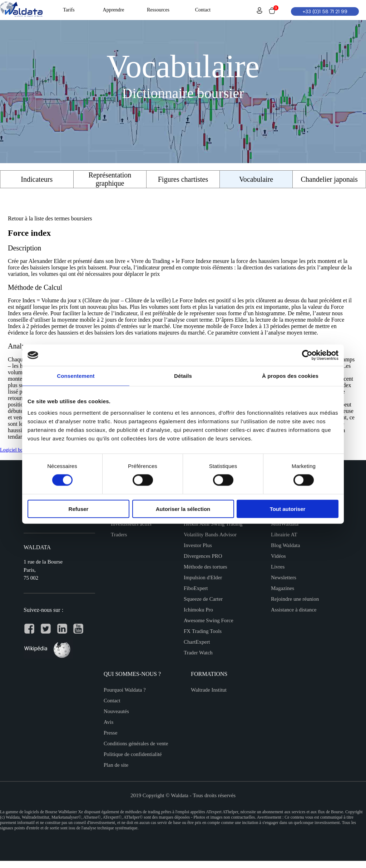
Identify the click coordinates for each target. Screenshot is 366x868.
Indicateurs (37, 179)
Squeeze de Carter (203, 599)
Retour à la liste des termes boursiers (50, 218)
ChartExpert (197, 642)
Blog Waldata (285, 545)
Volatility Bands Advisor (210, 535)
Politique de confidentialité (133, 754)
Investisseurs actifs (131, 524)
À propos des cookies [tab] (290, 376)
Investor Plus (198, 545)
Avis (108, 722)
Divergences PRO (203, 556)
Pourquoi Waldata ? (125, 690)
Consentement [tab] (76, 376)
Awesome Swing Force (209, 620)
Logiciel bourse (16, 450)
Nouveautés (116, 711)
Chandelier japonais (329, 179)
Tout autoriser (288, 509)
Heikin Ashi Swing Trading (213, 524)
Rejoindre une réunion (295, 599)
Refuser (79, 509)
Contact (112, 701)
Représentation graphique (110, 179)
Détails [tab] (183, 376)
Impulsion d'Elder (203, 577)
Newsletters (284, 577)
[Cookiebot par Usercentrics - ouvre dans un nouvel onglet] (307, 355)
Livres (278, 567)
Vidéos (278, 556)
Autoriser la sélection (183, 509)
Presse (110, 733)
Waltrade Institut (209, 690)
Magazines (283, 588)
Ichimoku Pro (198, 610)
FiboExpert (196, 588)
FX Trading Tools (203, 631)
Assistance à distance (294, 610)
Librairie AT (284, 535)
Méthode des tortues (206, 567)
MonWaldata (285, 524)
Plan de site (116, 765)
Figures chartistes (183, 179)
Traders (119, 535)
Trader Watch (198, 653)
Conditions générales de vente (136, 743)
